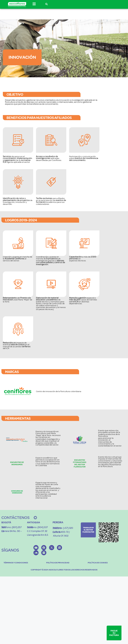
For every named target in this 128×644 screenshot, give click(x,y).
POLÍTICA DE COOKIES (98, 602)
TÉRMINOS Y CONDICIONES (16, 602)
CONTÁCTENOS (16, 557)
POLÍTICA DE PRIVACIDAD (58, 602)
